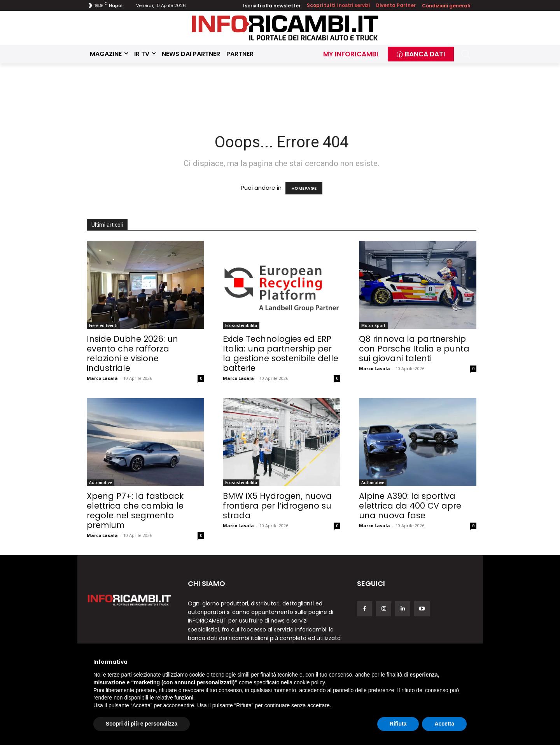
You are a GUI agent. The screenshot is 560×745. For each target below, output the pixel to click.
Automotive (101, 483)
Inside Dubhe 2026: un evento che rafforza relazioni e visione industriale (132, 353)
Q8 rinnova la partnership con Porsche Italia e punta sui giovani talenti (414, 349)
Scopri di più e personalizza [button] (142, 724)
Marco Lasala (102, 378)
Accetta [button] (444, 724)
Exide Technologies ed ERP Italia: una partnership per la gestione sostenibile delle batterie (281, 353)
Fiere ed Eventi (103, 325)
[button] (466, 54)
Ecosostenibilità (241, 325)
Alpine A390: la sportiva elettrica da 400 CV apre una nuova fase (410, 506)
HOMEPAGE (304, 188)
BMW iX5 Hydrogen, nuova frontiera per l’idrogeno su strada (277, 506)
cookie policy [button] (309, 682)
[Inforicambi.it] (285, 28)
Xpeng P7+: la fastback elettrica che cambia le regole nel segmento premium (135, 511)
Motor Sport (373, 325)
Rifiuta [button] (398, 724)
